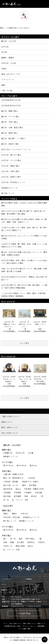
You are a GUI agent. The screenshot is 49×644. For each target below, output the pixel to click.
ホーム (5, 623)
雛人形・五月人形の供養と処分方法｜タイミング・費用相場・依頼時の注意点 (24, 254)
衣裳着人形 (8, 453)
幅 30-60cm (8, 465)
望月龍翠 (17, 496)
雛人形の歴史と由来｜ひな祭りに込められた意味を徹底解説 (24, 204)
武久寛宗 (21, 542)
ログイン (4, 584)
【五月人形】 (8, 506)
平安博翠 (17, 493)
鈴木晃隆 (33, 485)
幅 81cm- (34, 465)
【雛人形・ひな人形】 (12, 445)
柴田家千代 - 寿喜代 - (31, 482)
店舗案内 (4, 590)
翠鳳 (12, 542)
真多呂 (34, 496)
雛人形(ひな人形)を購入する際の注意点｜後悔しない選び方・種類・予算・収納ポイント (24, 221)
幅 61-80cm (22, 465)
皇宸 (21, 539)
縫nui (18, 489)
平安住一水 (8, 546)
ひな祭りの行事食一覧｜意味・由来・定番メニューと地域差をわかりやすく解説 (24, 245)
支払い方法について (15, 623)
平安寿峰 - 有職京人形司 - (34, 489)
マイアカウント (6, 579)
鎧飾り (15, 514)
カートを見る (30, 584)
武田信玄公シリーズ (31, 517)
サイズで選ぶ (7, 462)
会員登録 (29, 579)
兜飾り (6, 514)
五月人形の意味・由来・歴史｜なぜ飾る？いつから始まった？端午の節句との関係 (24, 262)
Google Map (24, 613)
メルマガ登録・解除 (24, 629)
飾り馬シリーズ (10, 521)
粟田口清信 (20, 546)
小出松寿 (31, 478)
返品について (41, 623)
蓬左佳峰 (7, 496)
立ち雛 (31, 453)
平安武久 (41, 542)
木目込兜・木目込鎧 (11, 517)
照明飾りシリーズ (11, 456)
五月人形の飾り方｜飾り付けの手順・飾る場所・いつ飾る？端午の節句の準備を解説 (24, 286)
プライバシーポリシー (29, 626)
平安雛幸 (28, 493)
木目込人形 (20, 453)
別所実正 (31, 542)
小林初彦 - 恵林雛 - (11, 482)
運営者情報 (41, 626)
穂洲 (24, 485)
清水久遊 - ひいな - (11, 485)
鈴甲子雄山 (30, 539)
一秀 (41, 496)
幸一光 (6, 500)
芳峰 (26, 496)
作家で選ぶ (7, 471)
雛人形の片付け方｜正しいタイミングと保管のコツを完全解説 (24, 237)
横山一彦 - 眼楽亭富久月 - (14, 478)
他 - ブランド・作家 (20, 500)
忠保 (5, 542)
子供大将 (24, 514)
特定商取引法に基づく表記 (12, 626)
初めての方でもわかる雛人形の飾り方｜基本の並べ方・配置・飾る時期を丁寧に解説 (24, 212)
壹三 (5, 539)
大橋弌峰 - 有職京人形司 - (14, 474)
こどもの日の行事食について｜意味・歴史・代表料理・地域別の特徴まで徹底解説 (24, 295)
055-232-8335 (16, 597)
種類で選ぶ (7, 450)
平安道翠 (7, 493)
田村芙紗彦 (8, 489)
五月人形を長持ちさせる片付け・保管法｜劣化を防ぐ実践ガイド (24, 278)
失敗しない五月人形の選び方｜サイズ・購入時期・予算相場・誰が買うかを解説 (24, 270)
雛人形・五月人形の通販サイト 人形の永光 (17, 637)
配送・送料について (29, 623)
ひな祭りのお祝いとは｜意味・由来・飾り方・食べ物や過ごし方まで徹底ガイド (24, 229)
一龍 (40, 539)
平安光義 (38, 493)
